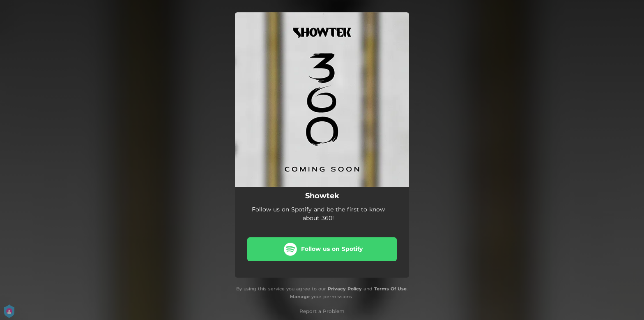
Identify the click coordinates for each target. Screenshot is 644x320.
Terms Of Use (390, 289)
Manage (300, 297)
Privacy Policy (345, 289)
